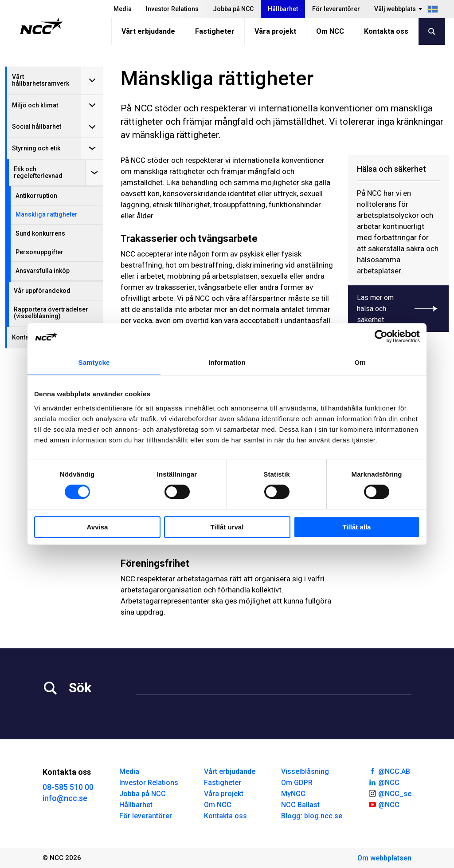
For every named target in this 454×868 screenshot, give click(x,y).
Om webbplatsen (384, 858)
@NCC (384, 782)
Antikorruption (36, 196)
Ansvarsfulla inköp (43, 271)
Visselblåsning (305, 771)
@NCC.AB (389, 771)
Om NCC (330, 31)
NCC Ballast (300, 805)
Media (123, 9)
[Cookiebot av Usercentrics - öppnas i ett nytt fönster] (381, 336)
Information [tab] (227, 362)
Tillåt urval (227, 527)
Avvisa (98, 527)
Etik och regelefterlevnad (38, 172)
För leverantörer (336, 9)
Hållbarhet (283, 9)
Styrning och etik (36, 148)
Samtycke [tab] (94, 362)
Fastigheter (215, 31)
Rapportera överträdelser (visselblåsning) (51, 313)
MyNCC (293, 794)
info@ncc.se (65, 798)
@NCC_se (390, 793)
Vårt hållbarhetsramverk (41, 80)
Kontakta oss (386, 31)
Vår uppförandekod (42, 291)
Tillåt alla (357, 527)
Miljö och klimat (35, 105)
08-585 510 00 (68, 787)
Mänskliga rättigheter (47, 214)
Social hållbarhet (37, 126)
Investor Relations (172, 9)
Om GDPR (297, 783)
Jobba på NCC (233, 9)
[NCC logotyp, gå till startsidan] (41, 26)
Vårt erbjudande (148, 31)
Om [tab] (360, 362)
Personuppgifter (39, 252)
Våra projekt (275, 31)
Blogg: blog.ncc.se (312, 816)
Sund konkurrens (40, 233)
